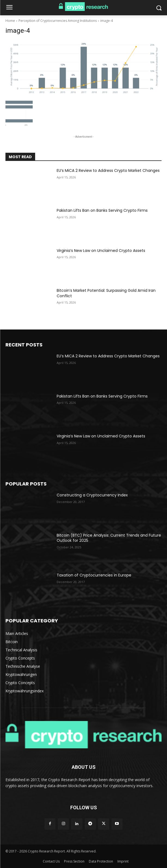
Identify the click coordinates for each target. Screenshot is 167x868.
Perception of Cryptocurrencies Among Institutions (58, 21)
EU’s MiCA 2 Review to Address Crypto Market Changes (108, 170)
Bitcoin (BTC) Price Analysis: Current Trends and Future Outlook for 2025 (109, 538)
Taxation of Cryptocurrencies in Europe (94, 575)
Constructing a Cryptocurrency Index (92, 495)
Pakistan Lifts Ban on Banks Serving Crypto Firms (102, 210)
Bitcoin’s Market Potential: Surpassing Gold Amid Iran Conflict (106, 293)
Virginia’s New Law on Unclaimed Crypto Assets (101, 251)
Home (10, 21)
